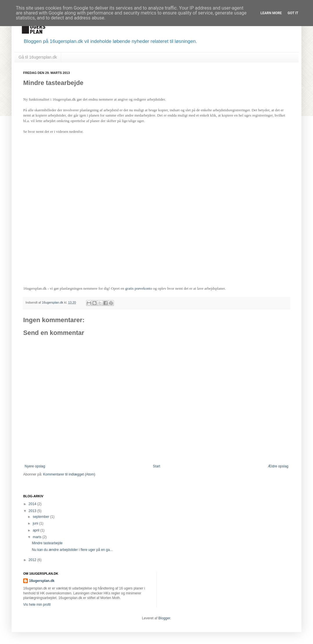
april (37, 530)
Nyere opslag (35, 466)
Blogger (164, 618)
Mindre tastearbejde (47, 543)
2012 (33, 560)
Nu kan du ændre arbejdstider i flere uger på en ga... (72, 550)
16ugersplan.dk (53, 302)
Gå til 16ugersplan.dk (38, 57)
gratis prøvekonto (139, 288)
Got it (293, 13)
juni (36, 523)
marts (38, 537)
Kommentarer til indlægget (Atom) (69, 474)
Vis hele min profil (37, 605)
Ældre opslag (278, 466)
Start (156, 466)
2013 (33, 511)
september (41, 517)
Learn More (271, 13)
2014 (33, 504)
